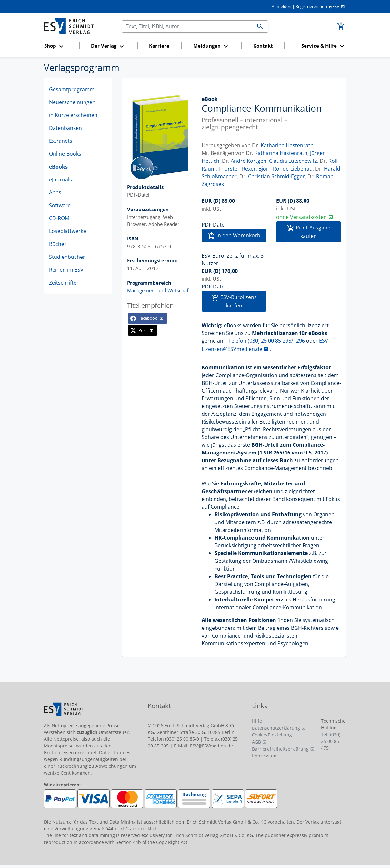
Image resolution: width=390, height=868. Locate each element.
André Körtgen (249, 161)
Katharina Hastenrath (287, 145)
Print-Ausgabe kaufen (309, 232)
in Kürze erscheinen (73, 115)
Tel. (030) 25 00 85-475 (331, 741)
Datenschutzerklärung (276, 728)
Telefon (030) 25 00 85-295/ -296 (267, 341)
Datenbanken (65, 128)
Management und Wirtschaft (159, 290)
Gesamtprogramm (72, 89)
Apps (55, 192)
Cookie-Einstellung (272, 735)
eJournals (60, 180)
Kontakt (263, 46)
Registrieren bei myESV (317, 6)
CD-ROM (59, 218)
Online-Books (65, 154)
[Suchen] (187, 26)
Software (60, 205)
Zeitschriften (64, 283)
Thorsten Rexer (237, 169)
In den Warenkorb (234, 236)
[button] (60, 46)
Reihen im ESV (66, 270)
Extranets (61, 141)
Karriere (159, 46)
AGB (256, 742)
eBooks (58, 167)
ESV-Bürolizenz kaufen (234, 301)
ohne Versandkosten (301, 217)
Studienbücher (67, 257)
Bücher (58, 244)
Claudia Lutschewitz (293, 161)
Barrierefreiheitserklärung (280, 749)
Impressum (264, 756)
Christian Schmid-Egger (276, 176)
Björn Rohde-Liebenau (285, 169)
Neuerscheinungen (72, 102)
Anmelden (281, 6)
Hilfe (257, 721)
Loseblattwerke (68, 231)
